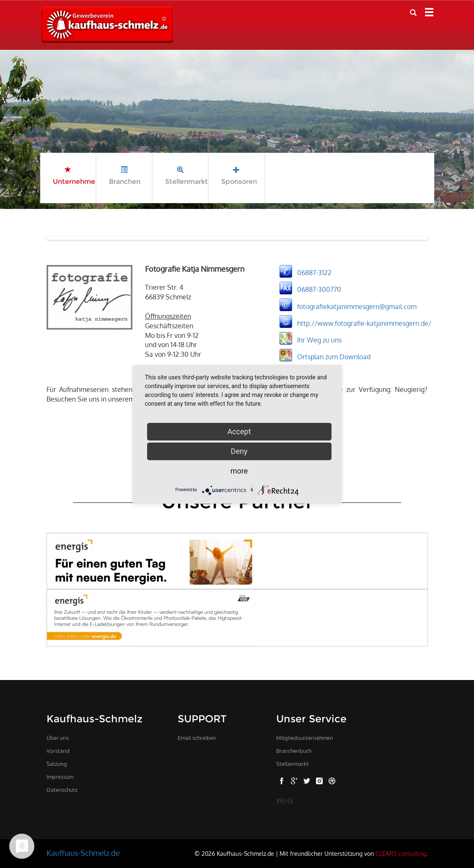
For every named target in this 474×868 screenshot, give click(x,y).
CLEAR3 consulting (401, 853)
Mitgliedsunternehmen (305, 738)
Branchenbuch (294, 751)
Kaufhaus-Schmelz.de (83, 853)
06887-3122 (314, 273)
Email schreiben (197, 738)
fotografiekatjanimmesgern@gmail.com (357, 306)
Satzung (57, 764)
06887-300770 (319, 289)
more (239, 471)
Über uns (58, 738)
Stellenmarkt (293, 764)
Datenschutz (62, 790)
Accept (239, 431)
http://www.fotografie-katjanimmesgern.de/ (364, 323)
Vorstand (58, 751)
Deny (239, 451)
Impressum (60, 777)
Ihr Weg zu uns (319, 340)
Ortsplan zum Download (334, 356)
